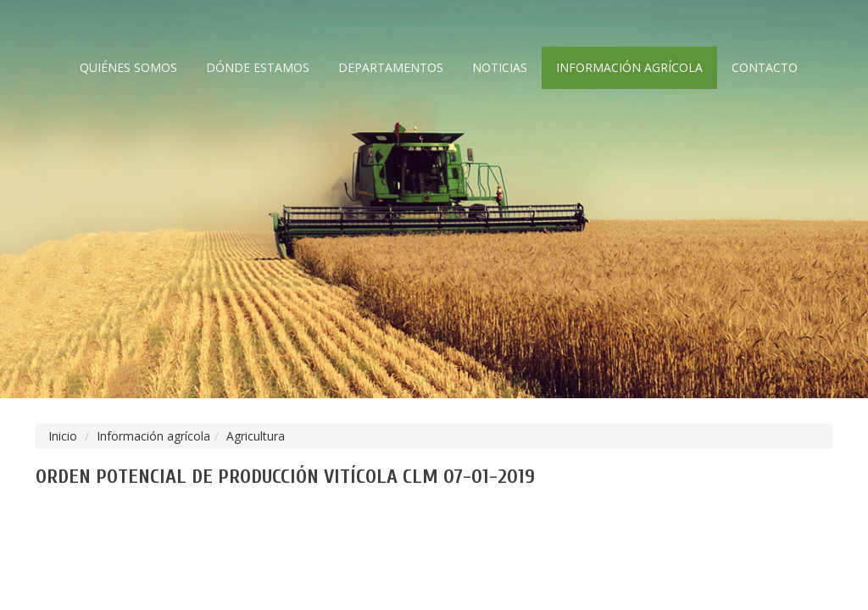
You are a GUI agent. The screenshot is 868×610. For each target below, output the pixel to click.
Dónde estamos (258, 67)
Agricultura (256, 436)
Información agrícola (629, 67)
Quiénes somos (128, 67)
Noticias (500, 67)
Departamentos (391, 67)
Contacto (765, 67)
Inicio (63, 436)
